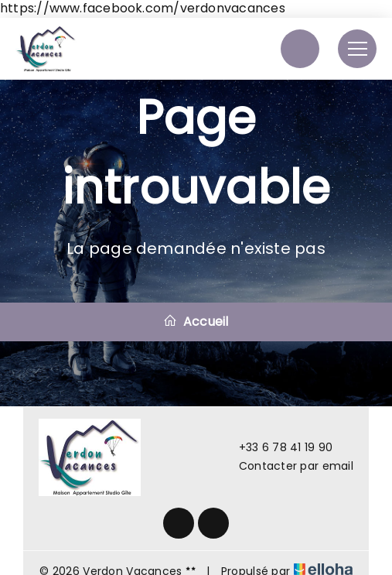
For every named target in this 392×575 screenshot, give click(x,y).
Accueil (196, 322)
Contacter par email (287, 466)
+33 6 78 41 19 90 (277, 447)
